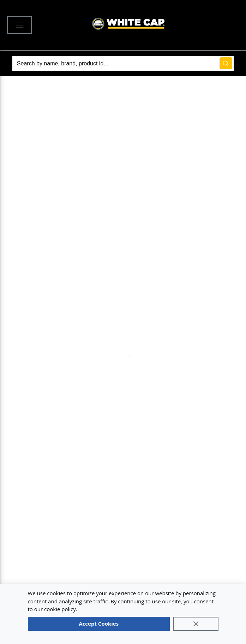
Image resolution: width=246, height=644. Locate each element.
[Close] (196, 624)
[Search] (123, 63)
